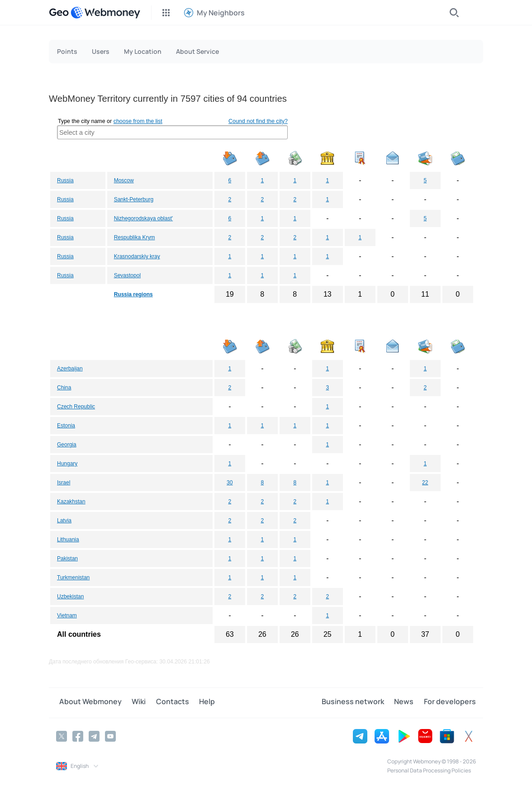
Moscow (124, 180)
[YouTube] (110, 735)
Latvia (64, 521)
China (64, 388)
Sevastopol (127, 275)
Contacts (164, 702)
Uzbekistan (70, 597)
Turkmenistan (73, 578)
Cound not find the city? (258, 121)
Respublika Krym (135, 237)
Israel (64, 483)
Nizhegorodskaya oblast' (143, 218)
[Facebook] (78, 735)
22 (425, 483)
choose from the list (138, 121)
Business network (359, 702)
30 (230, 483)
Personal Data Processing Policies (429, 769)
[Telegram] (94, 735)
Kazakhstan (71, 502)
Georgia (67, 445)
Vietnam (67, 616)
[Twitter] (62, 735)
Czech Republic (76, 407)
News (407, 702)
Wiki (133, 702)
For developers (450, 702)
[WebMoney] (105, 13)
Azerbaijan (70, 369)
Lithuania (68, 540)
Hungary (67, 464)
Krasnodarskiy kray (137, 256)
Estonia (66, 426)
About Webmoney (87, 702)
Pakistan (67, 559)
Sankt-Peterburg (134, 199)
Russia (65, 180)
